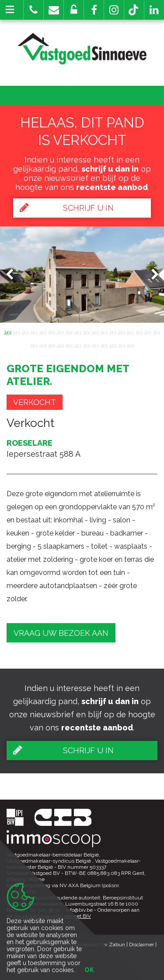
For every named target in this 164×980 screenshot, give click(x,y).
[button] (94, 10)
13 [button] (113, 332)
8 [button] (69, 332)
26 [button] (95, 345)
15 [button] (130, 332)
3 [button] (25, 332)
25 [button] (87, 345)
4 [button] (34, 332)
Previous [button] (14, 274)
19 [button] (34, 345)
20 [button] (43, 345)
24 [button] (78, 345)
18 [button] (157, 332)
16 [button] (139, 332)
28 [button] (113, 345)
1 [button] (8, 332)
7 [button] (60, 332)
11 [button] (95, 332)
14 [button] (122, 332)
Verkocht (35, 402)
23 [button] (69, 345)
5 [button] (43, 332)
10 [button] (87, 332)
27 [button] (104, 345)
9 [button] (78, 332)
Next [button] (151, 274)
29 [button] (122, 345)
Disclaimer (141, 945)
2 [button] (17, 332)
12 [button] (104, 332)
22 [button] (60, 345)
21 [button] (52, 345)
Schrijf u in (67, 208)
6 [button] (52, 332)
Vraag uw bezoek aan (61, 633)
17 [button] (148, 332)
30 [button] (130, 345)
